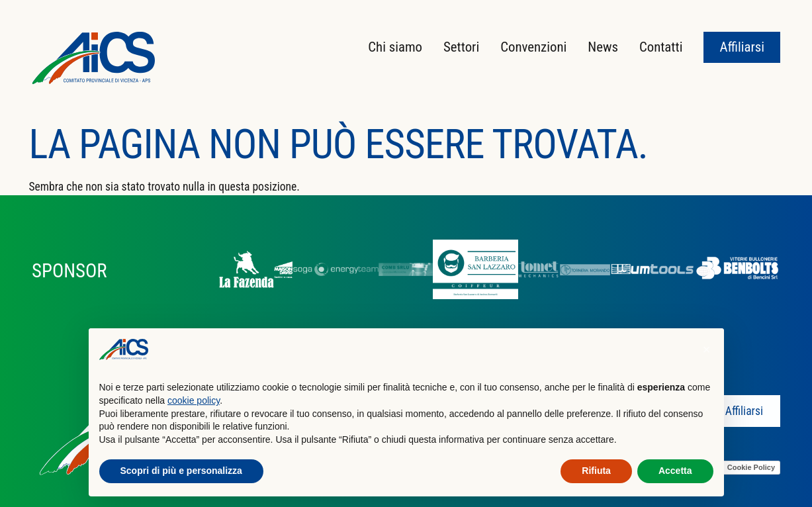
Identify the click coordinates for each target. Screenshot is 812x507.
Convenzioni (533, 47)
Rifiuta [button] (596, 471)
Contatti (661, 47)
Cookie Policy (751, 467)
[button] (707, 349)
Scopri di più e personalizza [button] (181, 471)
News (603, 47)
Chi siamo (395, 47)
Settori (461, 47)
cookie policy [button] (194, 400)
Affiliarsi (742, 47)
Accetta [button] (675, 471)
